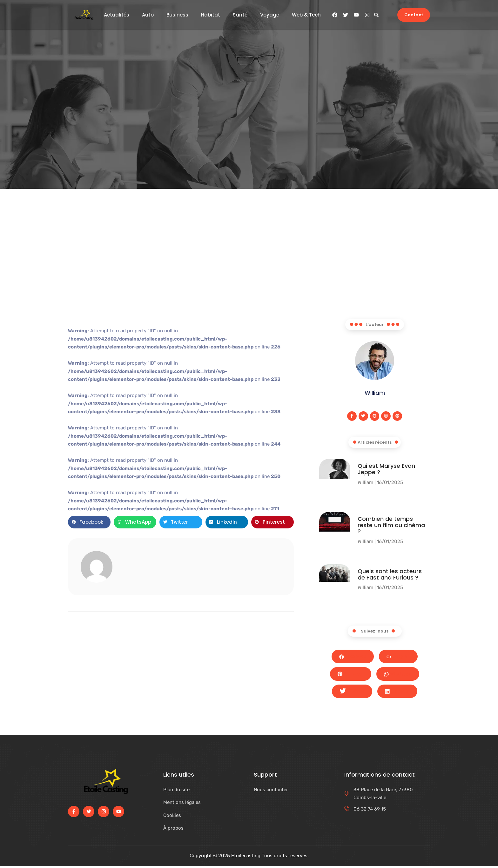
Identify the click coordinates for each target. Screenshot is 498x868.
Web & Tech (306, 15)
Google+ (399, 657)
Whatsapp (399, 675)
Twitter (352, 693)
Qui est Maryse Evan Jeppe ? (386, 469)
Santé (240, 15)
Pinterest (350, 675)
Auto (148, 15)
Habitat (211, 15)
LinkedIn (398, 693)
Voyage (270, 15)
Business (177, 15)
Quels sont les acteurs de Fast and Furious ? (390, 575)
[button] (376, 15)
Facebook (352, 657)
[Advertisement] (249, 271)
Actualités (117, 15)
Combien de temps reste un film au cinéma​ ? (391, 525)
